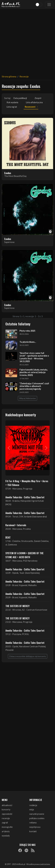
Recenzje (24, 76)
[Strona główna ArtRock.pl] (11, 5)
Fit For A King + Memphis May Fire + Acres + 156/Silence (27, 483)
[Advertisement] (27, 40)
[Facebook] (20, 850)
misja (32, 810)
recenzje (6, 818)
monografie (7, 827)
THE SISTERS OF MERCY (17, 606)
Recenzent (30, 107)
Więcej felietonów (27, 398)
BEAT (8, 537)
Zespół (38, 98)
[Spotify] (26, 850)
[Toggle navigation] (49, 5)
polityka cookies (37, 818)
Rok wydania (12, 102)
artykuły (6, 831)
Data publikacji (20, 98)
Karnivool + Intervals (16, 525)
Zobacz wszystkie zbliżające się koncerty (28, 656)
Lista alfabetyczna (34, 102)
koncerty (6, 810)
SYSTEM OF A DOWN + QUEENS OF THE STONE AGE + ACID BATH (24, 555)
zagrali (5, 823)
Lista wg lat (12, 107)
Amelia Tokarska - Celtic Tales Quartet (25, 497)
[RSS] (33, 850)
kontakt (33, 831)
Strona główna (9, 76)
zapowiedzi (7, 814)
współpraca (35, 827)
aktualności (7, 805)
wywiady (6, 836)
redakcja (33, 805)
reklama (33, 823)
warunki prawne (37, 814)
